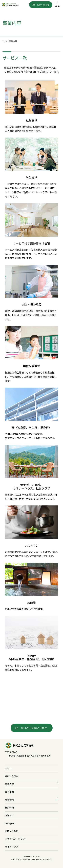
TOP (5, 41)
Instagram (10, 823)
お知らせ (9, 815)
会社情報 (9, 800)
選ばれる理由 (12, 776)
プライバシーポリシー (16, 839)
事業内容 (9, 784)
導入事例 (9, 792)
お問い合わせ (12, 831)
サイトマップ (12, 847)
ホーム (8, 769)
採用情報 (9, 807)
